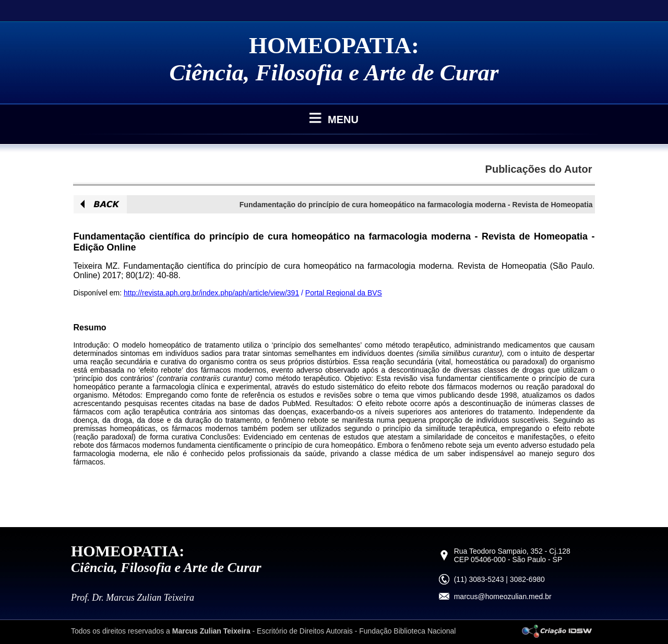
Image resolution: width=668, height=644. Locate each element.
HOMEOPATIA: (334, 45)
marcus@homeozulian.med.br (503, 597)
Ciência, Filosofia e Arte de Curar (334, 73)
